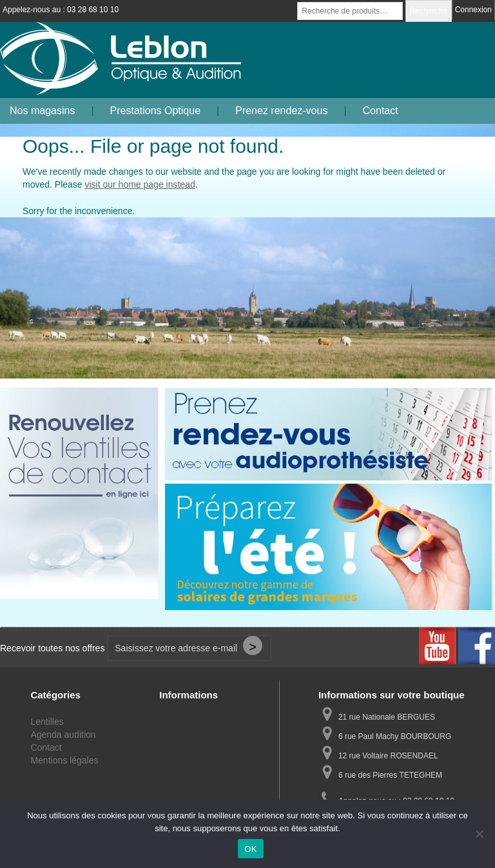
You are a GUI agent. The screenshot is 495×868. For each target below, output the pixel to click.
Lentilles (47, 722)
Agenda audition (63, 735)
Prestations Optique (156, 111)
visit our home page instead (140, 184)
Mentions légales (64, 760)
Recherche (429, 11)
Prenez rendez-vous (281, 111)
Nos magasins (42, 111)
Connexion (473, 10)
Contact (381, 111)
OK (250, 849)
